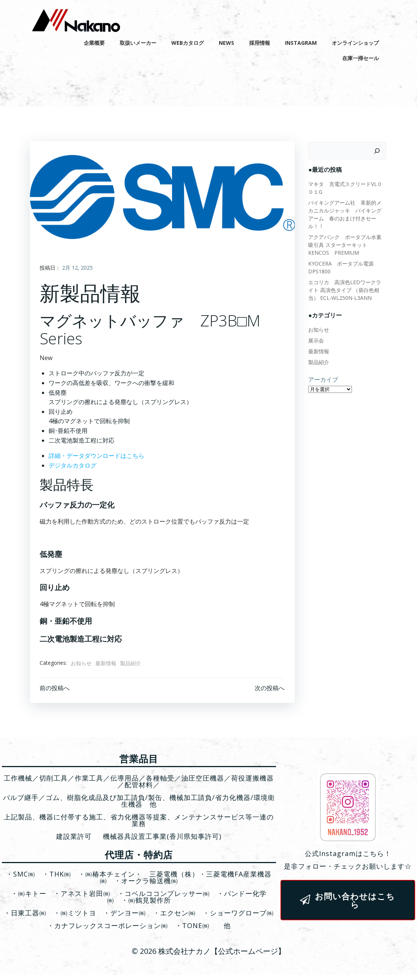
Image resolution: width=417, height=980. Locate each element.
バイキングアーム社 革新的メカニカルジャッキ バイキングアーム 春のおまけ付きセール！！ (346, 211)
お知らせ (82, 666)
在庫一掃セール (362, 57)
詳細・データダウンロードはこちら (97, 459)
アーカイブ (322, 372)
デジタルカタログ (73, 468)
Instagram (303, 41)
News (228, 41)
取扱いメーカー (140, 41)
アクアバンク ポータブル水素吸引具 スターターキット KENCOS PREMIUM (347, 238)
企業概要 (96, 41)
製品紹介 (131, 666)
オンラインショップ (357, 41)
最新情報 (107, 666)
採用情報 (261, 41)
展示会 (315, 333)
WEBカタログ (189, 41)
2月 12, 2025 (78, 271)
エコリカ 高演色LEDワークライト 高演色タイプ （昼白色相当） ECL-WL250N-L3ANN (346, 283)
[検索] (379, 152)
